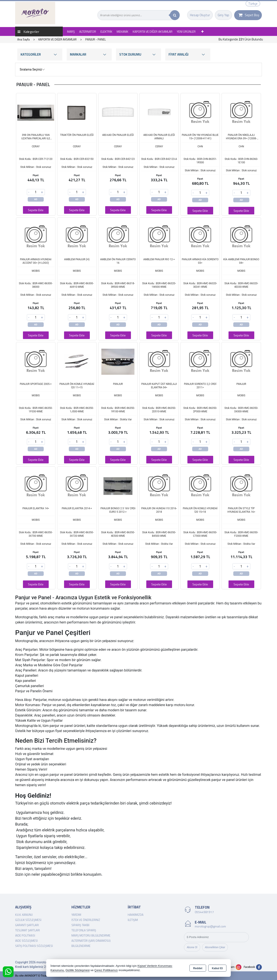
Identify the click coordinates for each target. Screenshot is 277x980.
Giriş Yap (223, 15)
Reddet (198, 968)
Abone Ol (192, 947)
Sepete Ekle (36, 210)
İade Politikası (25, 935)
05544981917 (204, 912)
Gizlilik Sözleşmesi (28, 920)
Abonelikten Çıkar (215, 947)
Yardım (76, 915)
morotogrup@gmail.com (210, 926)
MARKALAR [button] (89, 54)
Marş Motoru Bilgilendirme (91, 935)
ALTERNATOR (88, 31)
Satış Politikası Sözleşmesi (34, 946)
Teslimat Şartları (27, 930)
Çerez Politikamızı (106, 970)
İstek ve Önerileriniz (86, 920)
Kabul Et (217, 968)
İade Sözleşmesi (26, 941)
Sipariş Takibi (80, 925)
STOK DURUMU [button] (138, 54)
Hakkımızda (136, 915)
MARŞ (71, 31)
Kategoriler (28, 31)
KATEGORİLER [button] (40, 54)
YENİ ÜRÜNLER (186, 31)
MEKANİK (122, 31)
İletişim (133, 920)
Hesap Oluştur (200, 15)
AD (36, 199)
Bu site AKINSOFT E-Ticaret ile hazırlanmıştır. (43, 976)
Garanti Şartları (27, 925)
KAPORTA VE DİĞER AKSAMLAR (153, 31)
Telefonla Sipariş (84, 930)
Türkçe (253, 4)
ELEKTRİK (106, 31)
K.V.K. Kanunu (24, 915)
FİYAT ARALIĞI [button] (188, 54)
